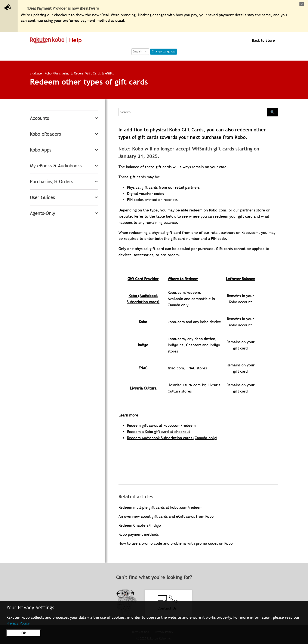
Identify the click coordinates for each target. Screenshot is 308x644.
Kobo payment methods (139, 534)
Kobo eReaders (45, 134)
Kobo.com (250, 233)
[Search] (193, 112)
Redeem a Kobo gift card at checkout (159, 432)
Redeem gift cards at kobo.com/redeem (161, 425)
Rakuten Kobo (40, 73)
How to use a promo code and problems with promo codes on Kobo (176, 543)
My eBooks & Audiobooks (56, 166)
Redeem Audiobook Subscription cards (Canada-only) (172, 438)
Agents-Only (43, 213)
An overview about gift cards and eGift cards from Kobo (166, 516)
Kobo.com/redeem (184, 292)
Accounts (39, 118)
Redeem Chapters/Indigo (140, 525)
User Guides (42, 197)
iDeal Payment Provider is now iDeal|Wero (63, 8)
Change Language (164, 51)
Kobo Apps (41, 150)
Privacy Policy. (19, 623)
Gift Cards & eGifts (98, 73)
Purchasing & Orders (67, 73)
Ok (24, 633)
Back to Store (263, 40)
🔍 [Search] (272, 112)
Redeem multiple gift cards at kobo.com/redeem (161, 507)
